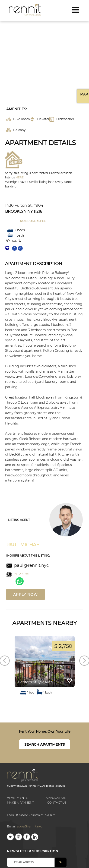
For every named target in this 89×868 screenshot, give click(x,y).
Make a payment (21, 802)
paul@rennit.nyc (31, 565)
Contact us (57, 802)
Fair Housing (18, 815)
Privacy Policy (42, 815)
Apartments (17, 798)
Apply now (25, 594)
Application (56, 798)
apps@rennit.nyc (30, 826)
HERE (20, 177)
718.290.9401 (23, 574)
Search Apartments (44, 744)
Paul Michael (24, 545)
